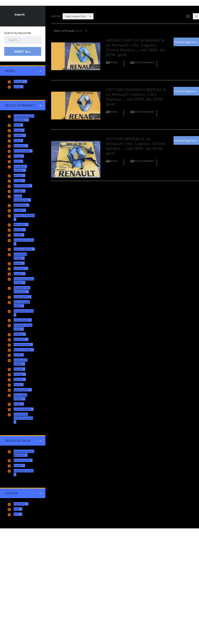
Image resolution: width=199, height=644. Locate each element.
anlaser (20, 230)
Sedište (20, 191)
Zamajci (20, 374)
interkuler (21, 268)
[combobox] (78, 16)
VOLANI (19, 369)
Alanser (20, 379)
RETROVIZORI (23, 186)
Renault (20, 81)
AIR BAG (20, 210)
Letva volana (23, 320)
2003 (18, 509)
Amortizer (21, 146)
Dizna (19, 385)
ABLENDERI (21, 205)
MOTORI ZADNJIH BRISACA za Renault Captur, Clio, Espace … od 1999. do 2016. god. (134, 96)
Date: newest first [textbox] (76, 16)
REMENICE (21, 339)
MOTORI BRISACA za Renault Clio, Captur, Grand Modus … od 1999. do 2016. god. (133, 144)
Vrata (18, 141)
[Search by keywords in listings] (23, 40)
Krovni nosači (23, 460)
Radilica (20, 334)
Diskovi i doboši (24, 249)
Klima (18, 161)
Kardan (20, 274)
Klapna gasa (23, 297)
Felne (18, 125)
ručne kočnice (23, 345)
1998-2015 (21, 504)
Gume (19, 404)
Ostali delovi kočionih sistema (23, 418)
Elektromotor (23, 390)
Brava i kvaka (23, 151)
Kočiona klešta (24, 409)
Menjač (19, 175)
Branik (19, 235)
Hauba (19, 263)
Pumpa (19, 181)
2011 (18, 514)
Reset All (20, 21)
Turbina (20, 135)
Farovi (19, 156)
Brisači (19, 130)
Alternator (21, 225)
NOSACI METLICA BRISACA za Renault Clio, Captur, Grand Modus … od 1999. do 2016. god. (136, 47)
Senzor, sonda (24, 350)
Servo (19, 355)
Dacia (18, 87)
